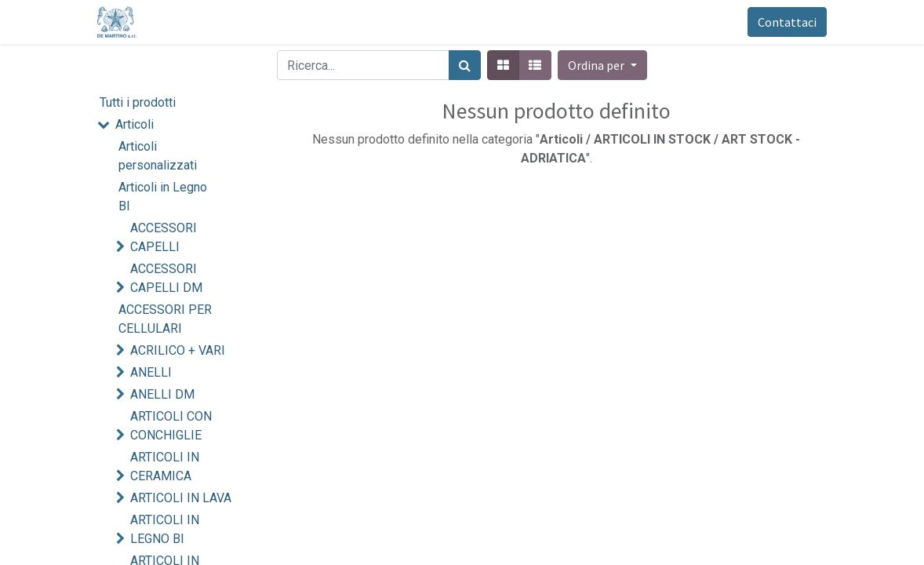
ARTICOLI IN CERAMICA (165, 467)
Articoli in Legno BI (163, 197)
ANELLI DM (162, 394)
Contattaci (787, 22)
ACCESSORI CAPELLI (164, 237)
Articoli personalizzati (158, 156)
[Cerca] (465, 65)
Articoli (135, 124)
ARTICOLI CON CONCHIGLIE (171, 426)
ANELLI (151, 372)
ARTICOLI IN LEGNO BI (165, 529)
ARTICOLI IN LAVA (181, 498)
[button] (602, 65)
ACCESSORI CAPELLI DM (166, 278)
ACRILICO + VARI (178, 350)
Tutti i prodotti (138, 102)
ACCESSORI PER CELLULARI (165, 319)
